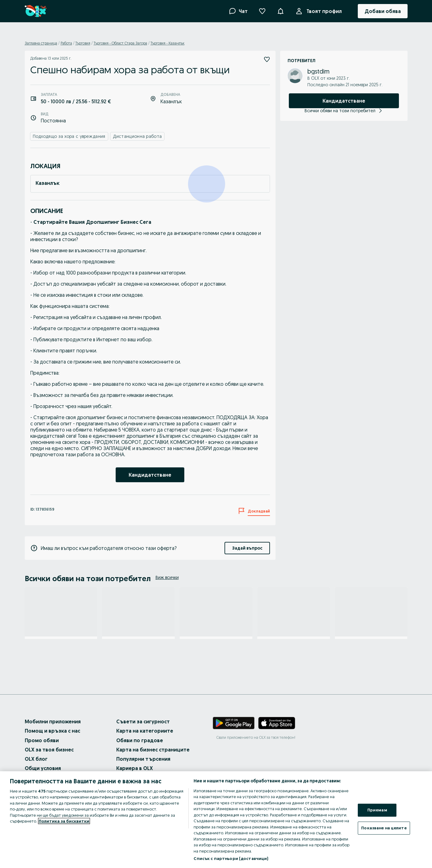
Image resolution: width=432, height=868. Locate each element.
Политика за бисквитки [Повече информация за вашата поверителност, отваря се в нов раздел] (64, 821)
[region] (216, 820)
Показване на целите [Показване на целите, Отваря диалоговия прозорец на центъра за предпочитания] (384, 828)
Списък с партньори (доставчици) (231, 858)
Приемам (377, 810)
